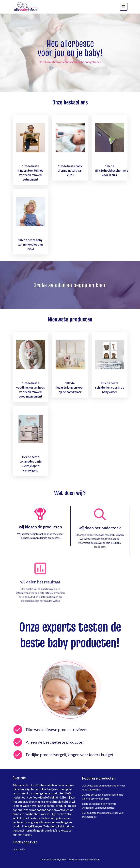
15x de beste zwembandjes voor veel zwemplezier (103, 815)
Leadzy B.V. (19, 849)
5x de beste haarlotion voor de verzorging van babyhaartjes (99, 806)
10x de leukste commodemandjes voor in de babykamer (104, 787)
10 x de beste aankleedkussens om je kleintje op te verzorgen (103, 796)
